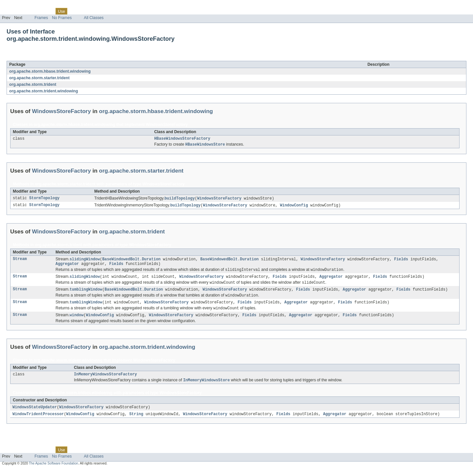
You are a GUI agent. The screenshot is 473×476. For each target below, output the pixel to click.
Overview (10, 11)
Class (47, 11)
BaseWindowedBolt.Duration (131, 261)
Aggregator (67, 266)
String (136, 421)
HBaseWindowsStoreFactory (182, 139)
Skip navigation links (18, 6)
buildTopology (180, 200)
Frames (41, 18)
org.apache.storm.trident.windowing (44, 91)
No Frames (62, 18)
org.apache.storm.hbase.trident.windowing (50, 71)
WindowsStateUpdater (35, 414)
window (77, 320)
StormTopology (44, 200)
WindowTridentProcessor (38, 421)
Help (125, 11)
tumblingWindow (86, 293)
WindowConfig (294, 207)
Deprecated (93, 11)
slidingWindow (85, 261)
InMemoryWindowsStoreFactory (105, 380)
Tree (75, 11)
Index (112, 11)
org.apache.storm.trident (33, 84)
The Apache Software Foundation (54, 470)
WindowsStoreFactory (66, 57)
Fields (401, 261)
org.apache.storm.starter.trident (39, 78)
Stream (20, 261)
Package (30, 11)
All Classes (94, 18)
